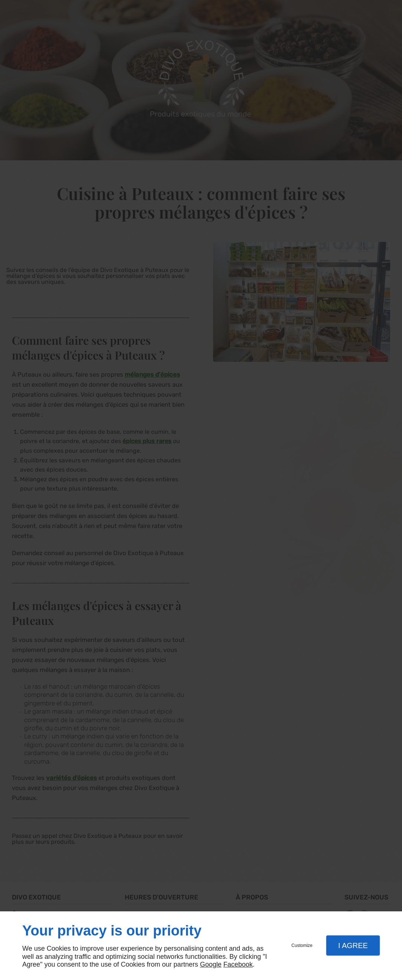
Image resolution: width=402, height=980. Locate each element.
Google (211, 964)
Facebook (238, 964)
